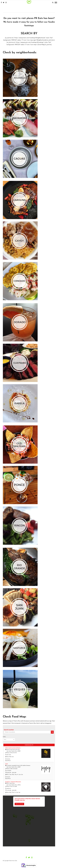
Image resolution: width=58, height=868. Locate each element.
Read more (8, 761)
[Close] (43, 799)
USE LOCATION (19, 804)
